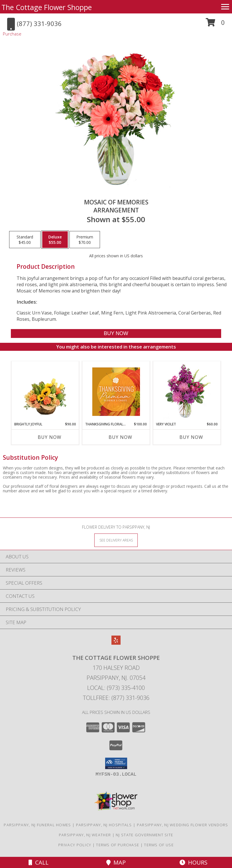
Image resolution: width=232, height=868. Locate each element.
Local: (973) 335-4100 (116, 688)
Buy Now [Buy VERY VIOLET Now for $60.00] (191, 437)
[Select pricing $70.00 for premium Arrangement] (85, 240)
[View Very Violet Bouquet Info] (187, 392)
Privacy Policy (75, 845)
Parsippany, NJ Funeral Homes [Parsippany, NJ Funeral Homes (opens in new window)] (37, 825)
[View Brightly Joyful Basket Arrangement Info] (45, 391)
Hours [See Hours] (193, 862)
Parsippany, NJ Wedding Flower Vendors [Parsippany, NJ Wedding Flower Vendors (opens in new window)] (183, 825)
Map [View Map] (116, 862)
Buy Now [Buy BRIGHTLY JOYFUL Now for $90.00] (50, 437)
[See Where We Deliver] (116, 540)
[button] (215, 24)
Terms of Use (159, 845)
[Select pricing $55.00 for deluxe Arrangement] (55, 240)
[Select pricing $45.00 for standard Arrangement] (25, 240)
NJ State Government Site (144, 835)
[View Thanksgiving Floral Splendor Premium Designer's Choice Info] (116, 392)
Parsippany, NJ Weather (85, 835)
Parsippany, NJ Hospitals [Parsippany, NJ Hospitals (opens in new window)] (104, 825)
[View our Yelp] (116, 643)
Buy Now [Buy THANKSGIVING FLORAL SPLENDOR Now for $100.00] (120, 437)
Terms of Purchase (118, 845)
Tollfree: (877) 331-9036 (116, 698)
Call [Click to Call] (39, 862)
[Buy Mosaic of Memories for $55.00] (116, 334)
